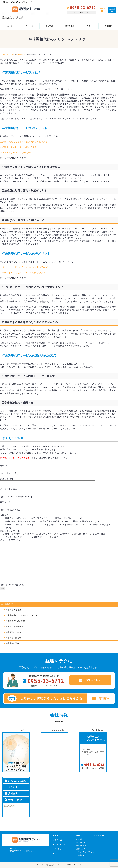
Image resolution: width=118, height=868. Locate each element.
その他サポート (82, 855)
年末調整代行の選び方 (15, 621)
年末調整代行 (7, 604)
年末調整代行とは (13, 610)
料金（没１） (60, 853)
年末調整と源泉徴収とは (16, 627)
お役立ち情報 (60, 844)
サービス (79, 836)
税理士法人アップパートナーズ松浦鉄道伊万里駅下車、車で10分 (13, 18)
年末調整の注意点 (13, 638)
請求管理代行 (81, 849)
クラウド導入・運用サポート (87, 852)
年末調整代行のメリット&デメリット (22, 615)
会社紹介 (58, 849)
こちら (53, 89)
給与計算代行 (81, 842)
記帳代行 (80, 839)
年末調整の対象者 (13, 632)
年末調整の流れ (12, 643)
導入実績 (58, 840)
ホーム (57, 836)
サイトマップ (101, 836)
